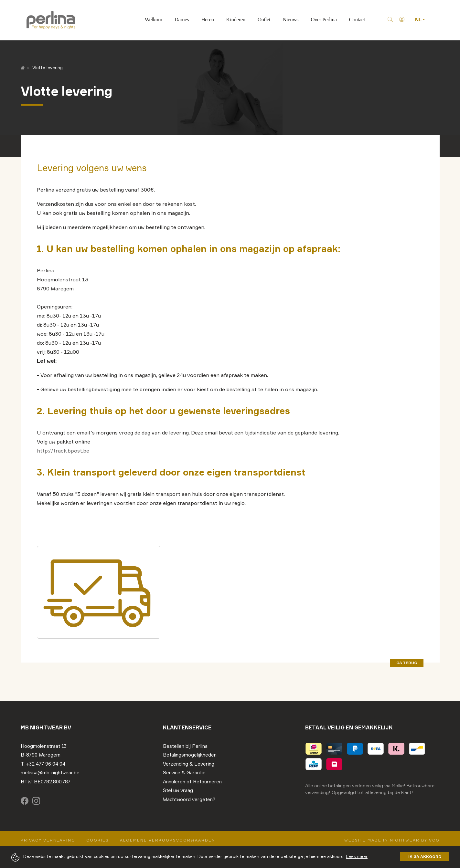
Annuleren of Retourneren (192, 782)
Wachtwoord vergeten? (189, 799)
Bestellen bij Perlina (185, 746)
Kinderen (235, 20)
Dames (182, 20)
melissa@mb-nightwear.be (50, 773)
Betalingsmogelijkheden (190, 755)
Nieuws (290, 20)
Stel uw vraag (178, 790)
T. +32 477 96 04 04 (43, 764)
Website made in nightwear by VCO (392, 840)
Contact (357, 20)
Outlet (264, 20)
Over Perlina (324, 20)
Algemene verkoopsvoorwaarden (168, 840)
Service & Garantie (184, 773)
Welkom (154, 20)
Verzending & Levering (189, 764)
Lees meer (357, 856)
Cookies (98, 840)
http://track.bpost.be (63, 451)
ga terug (407, 663)
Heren (207, 20)
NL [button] (419, 20)
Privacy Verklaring (48, 840)
